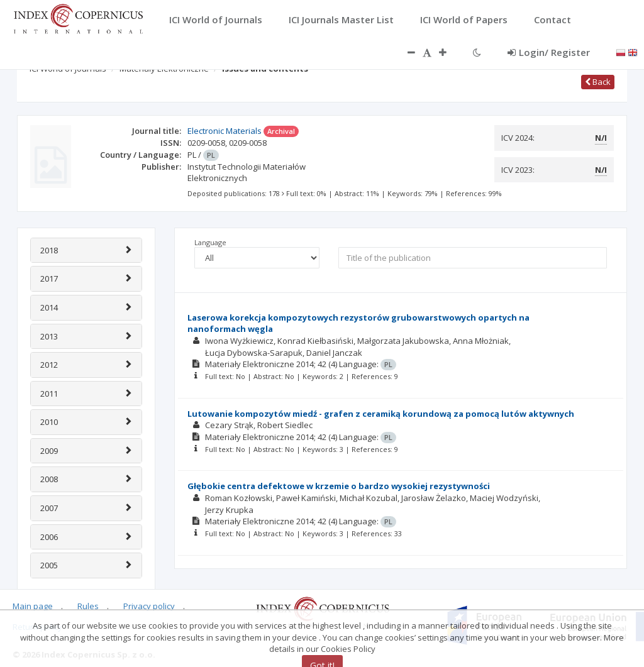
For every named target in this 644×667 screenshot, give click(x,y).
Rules (88, 606)
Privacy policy (149, 606)
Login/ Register (549, 52)
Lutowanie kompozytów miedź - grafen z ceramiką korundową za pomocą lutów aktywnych (381, 414)
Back (598, 82)
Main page (33, 606)
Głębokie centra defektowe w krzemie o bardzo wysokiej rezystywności (339, 486)
